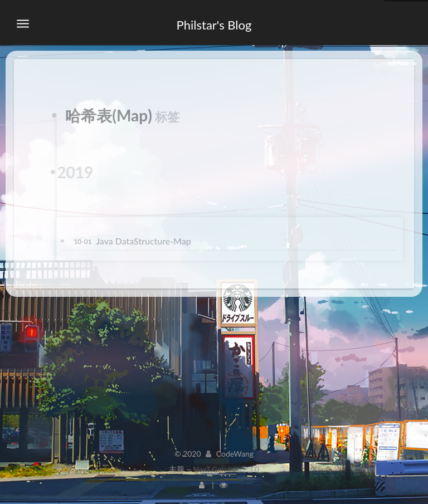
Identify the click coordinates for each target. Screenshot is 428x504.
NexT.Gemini (214, 469)
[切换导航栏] (23, 24)
